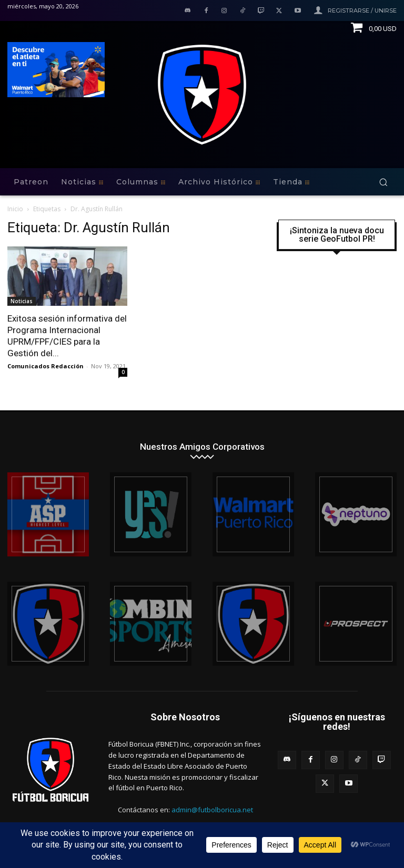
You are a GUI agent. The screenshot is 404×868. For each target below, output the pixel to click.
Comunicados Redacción (46, 366)
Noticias (22, 301)
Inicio (15, 209)
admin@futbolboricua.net (212, 810)
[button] (383, 182)
